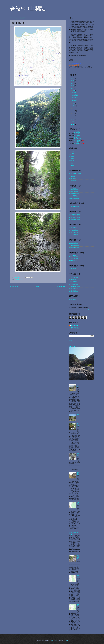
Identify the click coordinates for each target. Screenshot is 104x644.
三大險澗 (72, 152)
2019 (73, 81)
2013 (73, 124)
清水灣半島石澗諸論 (75, 215)
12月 (74, 90)
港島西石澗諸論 (74, 191)
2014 (73, 122)
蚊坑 (78, 415)
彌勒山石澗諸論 (74, 282)
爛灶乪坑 (72, 346)
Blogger (66, 640)
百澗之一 (72, 163)
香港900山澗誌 (28, 8)
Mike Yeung (74, 326)
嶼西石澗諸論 (73, 279)
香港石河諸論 (73, 178)
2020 (73, 78)
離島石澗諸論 (73, 299)
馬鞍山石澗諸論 (74, 235)
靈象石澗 (75, 100)
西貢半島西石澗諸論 (75, 219)
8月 (74, 111)
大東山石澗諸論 (74, 277)
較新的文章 (14, 287)
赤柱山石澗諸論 (74, 196)
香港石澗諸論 (73, 181)
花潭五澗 (72, 165)
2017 (73, 86)
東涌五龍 (72, 158)
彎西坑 (74, 93)
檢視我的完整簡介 (74, 328)
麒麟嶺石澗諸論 (74, 291)
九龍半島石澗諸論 (74, 207)
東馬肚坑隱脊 (78, 139)
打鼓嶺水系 (19, 280)
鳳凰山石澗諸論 (74, 289)
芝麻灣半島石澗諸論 (75, 286)
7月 (74, 113)
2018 (73, 83)
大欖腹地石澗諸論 (74, 245)
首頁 (38, 287)
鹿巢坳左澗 (75, 95)
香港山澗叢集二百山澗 (75, 174)
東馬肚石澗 (78, 557)
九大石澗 (72, 154)
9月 (74, 108)
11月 (74, 103)
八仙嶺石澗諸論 (74, 256)
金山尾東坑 (77, 132)
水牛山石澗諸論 (74, 230)
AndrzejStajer (54, 640)
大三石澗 (77, 134)
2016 (73, 88)
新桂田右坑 (75, 98)
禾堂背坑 (78, 454)
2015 (73, 119)
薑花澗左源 (77, 135)
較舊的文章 (62, 287)
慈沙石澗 (78, 425)
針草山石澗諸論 (74, 232)
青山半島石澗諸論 (74, 248)
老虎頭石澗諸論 (74, 284)
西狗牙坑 (78, 473)
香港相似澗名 (73, 176)
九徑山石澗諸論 (74, 243)
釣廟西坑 (78, 577)
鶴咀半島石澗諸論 (74, 198)
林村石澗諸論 (73, 269)
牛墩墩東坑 (77, 144)
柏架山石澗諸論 (74, 189)
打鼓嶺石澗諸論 (74, 258)
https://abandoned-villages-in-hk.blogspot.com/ (82, 309)
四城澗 (76, 137)
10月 (74, 106)
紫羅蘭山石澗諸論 (74, 194)
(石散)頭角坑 (78, 140)
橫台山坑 (78, 503)
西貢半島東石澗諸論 (75, 217)
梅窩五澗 (72, 161)
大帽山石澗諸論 (74, 228)
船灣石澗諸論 (73, 261)
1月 (74, 116)
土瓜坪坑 (77, 142)
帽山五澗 (72, 156)
